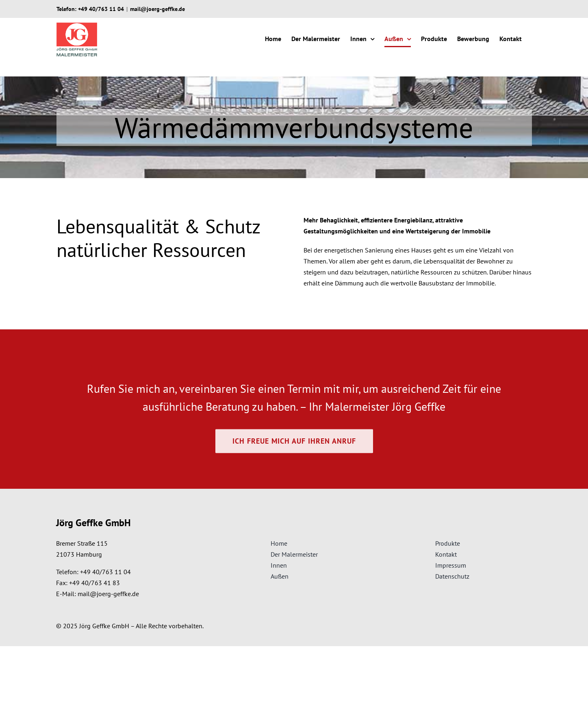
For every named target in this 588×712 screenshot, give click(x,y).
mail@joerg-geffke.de (157, 9)
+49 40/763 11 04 (101, 9)
